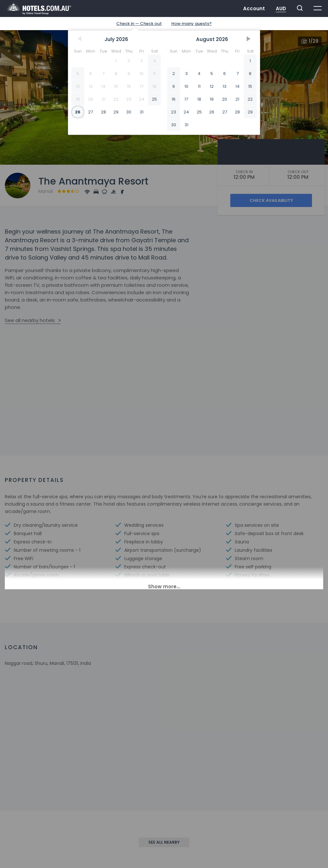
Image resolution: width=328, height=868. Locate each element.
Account (254, 8)
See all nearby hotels (30, 320)
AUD (281, 8)
